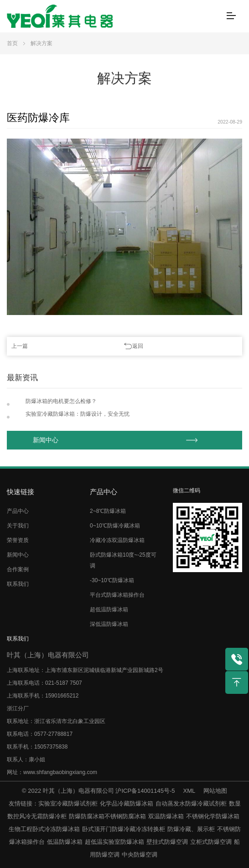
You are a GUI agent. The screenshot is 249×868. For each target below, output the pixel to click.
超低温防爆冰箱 (109, 610)
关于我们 (18, 526)
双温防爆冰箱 (166, 816)
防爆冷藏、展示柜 (191, 829)
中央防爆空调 (140, 855)
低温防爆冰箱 (65, 842)
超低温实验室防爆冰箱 (114, 842)
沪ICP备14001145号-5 (145, 791)
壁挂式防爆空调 (167, 842)
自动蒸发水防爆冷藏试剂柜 (191, 803)
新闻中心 (46, 440)
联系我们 (18, 584)
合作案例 (18, 569)
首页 (12, 43)
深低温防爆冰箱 (109, 624)
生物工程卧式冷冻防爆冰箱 (44, 829)
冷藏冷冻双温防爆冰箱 (117, 540)
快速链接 (21, 492)
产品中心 (18, 511)
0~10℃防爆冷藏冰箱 (115, 526)
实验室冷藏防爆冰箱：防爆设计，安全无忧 (78, 414)
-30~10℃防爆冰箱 (112, 580)
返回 (138, 346)
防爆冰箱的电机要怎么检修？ (61, 401)
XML (189, 791)
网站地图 (215, 791)
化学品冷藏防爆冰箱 (127, 803)
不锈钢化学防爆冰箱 (213, 816)
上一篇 (20, 346)
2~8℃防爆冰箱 (108, 511)
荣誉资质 (18, 540)
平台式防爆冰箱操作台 (117, 595)
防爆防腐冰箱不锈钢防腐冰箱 (107, 816)
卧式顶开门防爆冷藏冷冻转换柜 (124, 829)
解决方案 (41, 43)
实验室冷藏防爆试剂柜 (68, 803)
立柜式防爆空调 (211, 842)
